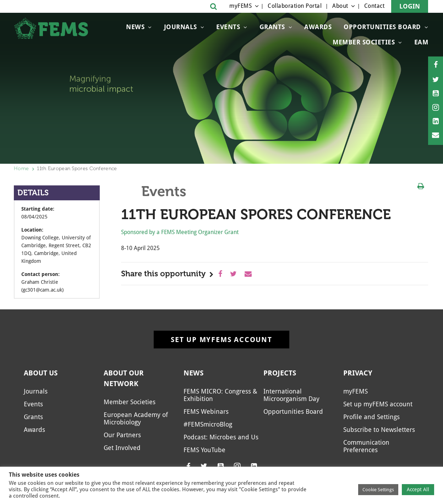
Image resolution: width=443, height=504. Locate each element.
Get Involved (122, 448)
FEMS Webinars (206, 411)
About (340, 6)
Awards (318, 27)
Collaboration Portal (295, 6)
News (135, 27)
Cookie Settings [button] (378, 490)
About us (41, 373)
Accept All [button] (418, 489)
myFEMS (240, 6)
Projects (280, 373)
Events (228, 27)
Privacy (358, 373)
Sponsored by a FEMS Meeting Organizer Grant (180, 232)
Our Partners (122, 435)
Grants (272, 27)
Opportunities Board (382, 27)
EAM (421, 42)
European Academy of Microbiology (136, 418)
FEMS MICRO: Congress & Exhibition (220, 395)
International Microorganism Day (291, 395)
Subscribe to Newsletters (379, 430)
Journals (181, 27)
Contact (374, 6)
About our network (124, 378)
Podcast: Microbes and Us (221, 437)
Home (21, 169)
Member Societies (364, 42)
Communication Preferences (366, 446)
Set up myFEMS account (221, 340)
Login (410, 6)
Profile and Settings (371, 417)
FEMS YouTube (204, 450)
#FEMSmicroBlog (208, 424)
